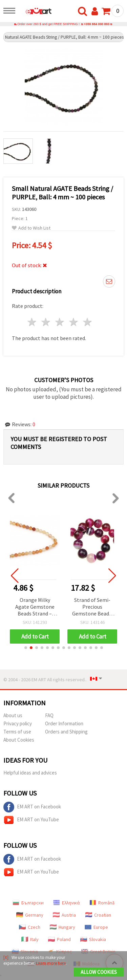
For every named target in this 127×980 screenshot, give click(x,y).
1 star (32, 322)
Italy (30, 939)
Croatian (98, 915)
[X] (6, 957)
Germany (30, 915)
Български (28, 903)
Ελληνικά (67, 903)
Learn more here (51, 963)
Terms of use (17, 732)
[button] (26, 648)
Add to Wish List (31, 228)
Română (102, 903)
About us (13, 715)
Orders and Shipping (66, 732)
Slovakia (93, 939)
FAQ (49, 715)
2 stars (46, 322)
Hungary (62, 927)
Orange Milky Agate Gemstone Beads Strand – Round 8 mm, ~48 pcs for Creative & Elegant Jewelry (35, 607)
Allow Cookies (99, 972)
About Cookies (19, 740)
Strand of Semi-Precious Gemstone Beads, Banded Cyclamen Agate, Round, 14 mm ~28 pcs (92, 607)
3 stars (60, 322)
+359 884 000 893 (97, 24)
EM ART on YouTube (31, 820)
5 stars (88, 322)
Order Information (64, 723)
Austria (64, 915)
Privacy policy (18, 723)
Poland (59, 939)
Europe (96, 927)
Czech (30, 927)
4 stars (74, 322)
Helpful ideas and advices (30, 773)
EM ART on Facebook (32, 807)
